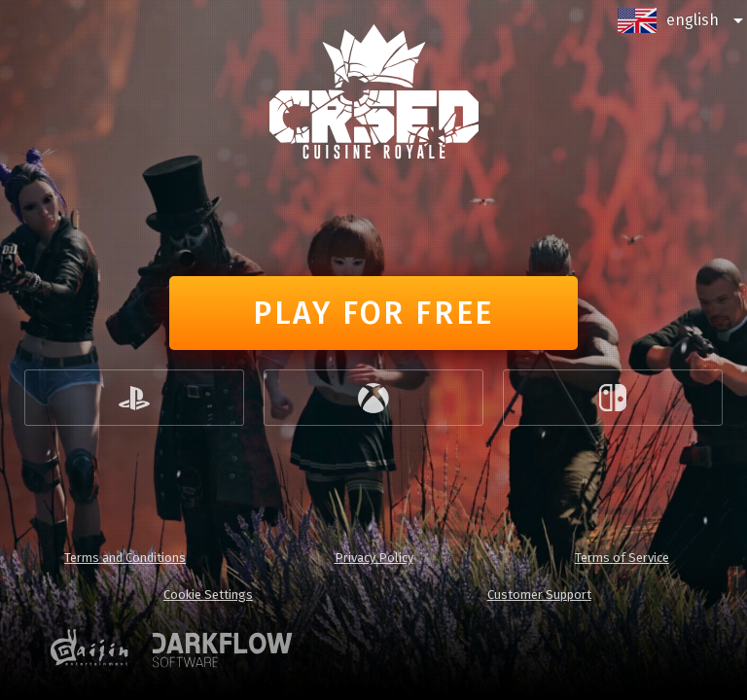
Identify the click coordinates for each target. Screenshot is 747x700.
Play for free (373, 313)
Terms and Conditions (125, 558)
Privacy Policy (374, 558)
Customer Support (539, 595)
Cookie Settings (208, 595)
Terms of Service (622, 558)
